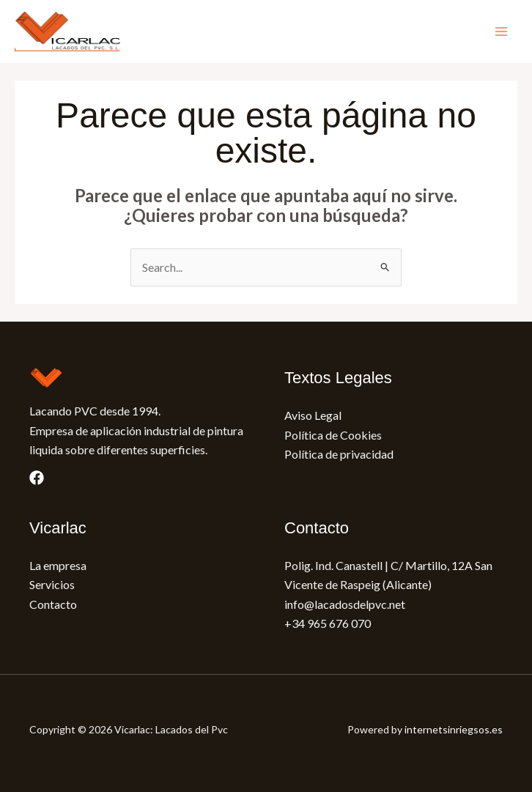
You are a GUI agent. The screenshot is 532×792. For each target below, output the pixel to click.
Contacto (53, 604)
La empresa (58, 565)
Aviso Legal (313, 415)
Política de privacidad (339, 454)
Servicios (52, 584)
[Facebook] (37, 478)
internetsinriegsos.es (454, 729)
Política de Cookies (333, 435)
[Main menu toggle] (501, 32)
